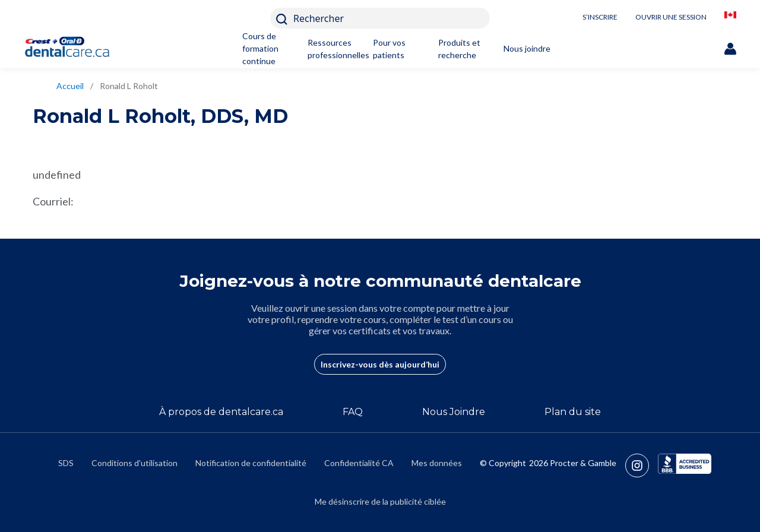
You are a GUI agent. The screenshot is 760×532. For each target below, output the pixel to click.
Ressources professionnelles (333, 49)
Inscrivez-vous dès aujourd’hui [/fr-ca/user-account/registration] (380, 364)
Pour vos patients (389, 49)
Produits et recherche (459, 49)
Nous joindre (527, 48)
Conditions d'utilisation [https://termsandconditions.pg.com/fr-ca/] (134, 463)
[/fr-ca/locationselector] (730, 18)
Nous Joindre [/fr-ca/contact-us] (454, 412)
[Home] (73, 48)
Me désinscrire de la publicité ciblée (380, 501)
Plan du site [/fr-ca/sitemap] (573, 412)
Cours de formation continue (260, 48)
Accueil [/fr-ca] (70, 86)
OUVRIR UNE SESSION (671, 17)
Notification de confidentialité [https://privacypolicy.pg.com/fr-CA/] (251, 463)
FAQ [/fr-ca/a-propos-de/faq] (353, 412)
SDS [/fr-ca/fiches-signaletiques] (66, 463)
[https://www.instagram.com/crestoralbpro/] (642, 465)
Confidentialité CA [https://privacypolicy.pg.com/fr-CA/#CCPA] (359, 463)
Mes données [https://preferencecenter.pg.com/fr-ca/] (437, 463)
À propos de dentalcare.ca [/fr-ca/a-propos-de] (221, 412)
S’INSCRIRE (600, 17)
